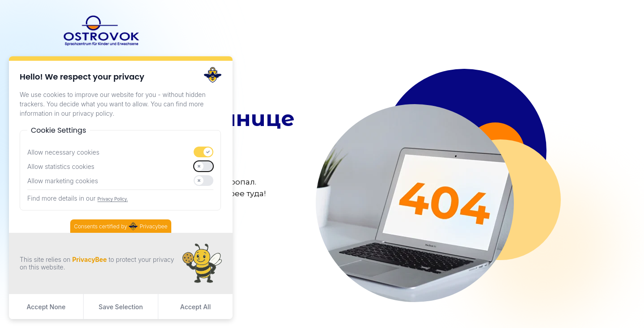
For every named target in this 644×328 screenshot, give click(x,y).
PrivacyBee (89, 259)
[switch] (203, 152)
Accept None (46, 307)
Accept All (195, 307)
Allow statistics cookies (61, 166)
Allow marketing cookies (63, 181)
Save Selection (121, 307)
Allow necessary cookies (63, 152)
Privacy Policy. (113, 199)
